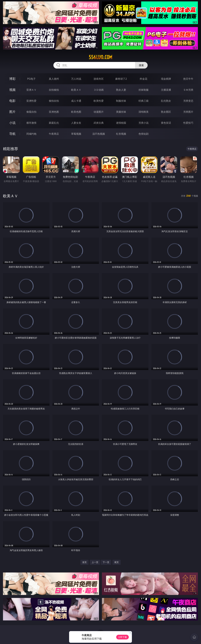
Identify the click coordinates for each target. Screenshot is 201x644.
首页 (84, 562)
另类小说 (144, 123)
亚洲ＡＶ (31, 90)
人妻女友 (76, 123)
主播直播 (166, 90)
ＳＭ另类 (188, 90)
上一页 (95, 562)
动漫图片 (99, 112)
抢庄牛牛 (188, 79)
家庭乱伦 (54, 123)
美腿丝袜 (121, 112)
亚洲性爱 (31, 101)
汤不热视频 (99, 134)
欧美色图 (76, 112)
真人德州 (54, 79)
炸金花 (144, 79)
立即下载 (122, 637)
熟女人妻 (121, 90)
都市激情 (31, 123)
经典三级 (144, 101)
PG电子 (31, 79)
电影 (12, 101)
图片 (12, 112)
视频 (12, 90)
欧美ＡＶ (76, 90)
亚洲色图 (54, 112)
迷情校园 (121, 123)
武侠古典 (99, 123)
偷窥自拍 (31, 112)
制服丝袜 (121, 101)
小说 (12, 123)
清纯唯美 (144, 112)
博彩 (12, 79)
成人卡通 (76, 101)
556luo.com (100, 57)
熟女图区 (166, 112)
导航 (12, 134)
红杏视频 (121, 134)
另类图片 (188, 112)
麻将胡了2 (121, 79)
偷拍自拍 (54, 101)
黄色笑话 (166, 123)
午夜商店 (54, 134)
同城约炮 (31, 134)
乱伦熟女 (166, 101)
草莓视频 (76, 134)
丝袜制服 (144, 90)
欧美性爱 (99, 101)
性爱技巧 (188, 123)
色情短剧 (144, 134)
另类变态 (188, 101)
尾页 (117, 562)
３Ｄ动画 (99, 90)
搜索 (141, 65)
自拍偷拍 (54, 90)
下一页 (106, 562)
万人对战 (76, 79)
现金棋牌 (166, 79)
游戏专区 (99, 79)
